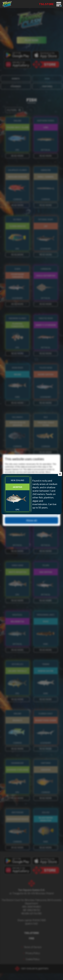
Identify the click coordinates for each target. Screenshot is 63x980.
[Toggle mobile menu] (59, 4)
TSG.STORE (46, 4)
